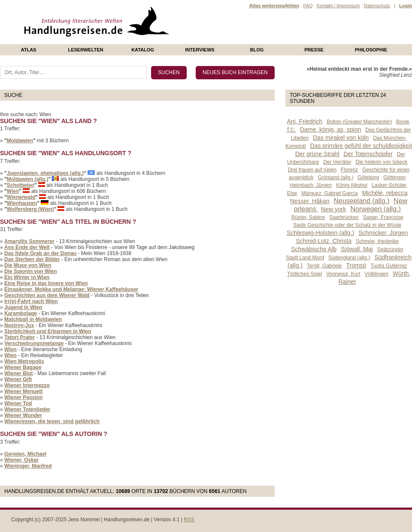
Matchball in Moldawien (33, 319)
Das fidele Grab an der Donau (40, 253)
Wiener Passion (23, 397)
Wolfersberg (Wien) (30, 209)
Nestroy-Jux (19, 325)
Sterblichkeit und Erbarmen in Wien (48, 331)
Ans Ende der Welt (27, 247)
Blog (257, 50)
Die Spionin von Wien (31, 271)
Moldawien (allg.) (28, 179)
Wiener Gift (18, 379)
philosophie (371, 50)
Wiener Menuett (23, 391)
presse (314, 50)
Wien (13, 191)
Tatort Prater (20, 337)
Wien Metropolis (24, 361)
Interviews (200, 50)
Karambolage (21, 313)
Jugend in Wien (23, 307)
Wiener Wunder (23, 415)
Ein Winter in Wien (27, 277)
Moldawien (20, 141)
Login (406, 6)
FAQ (308, 6)
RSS (189, 520)
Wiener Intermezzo (27, 385)
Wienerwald (21, 197)
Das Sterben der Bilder (32, 259)
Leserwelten (85, 50)
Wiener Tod (18, 403)
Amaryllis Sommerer (29, 241)
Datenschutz (377, 6)
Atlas (29, 50)
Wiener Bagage (23, 367)
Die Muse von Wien (28, 265)
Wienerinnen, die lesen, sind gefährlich (52, 421)
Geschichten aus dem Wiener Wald (47, 295)
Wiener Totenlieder (27, 409)
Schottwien (21, 185)
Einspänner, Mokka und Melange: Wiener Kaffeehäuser (71, 289)
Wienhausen (22, 203)
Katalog (143, 50)
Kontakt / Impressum (338, 6)
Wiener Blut (19, 373)
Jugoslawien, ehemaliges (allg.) (45, 173)
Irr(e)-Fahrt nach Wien (31, 301)
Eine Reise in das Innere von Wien (46, 283)
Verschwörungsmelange (34, 343)
